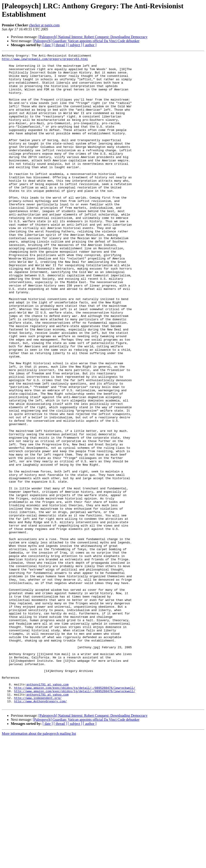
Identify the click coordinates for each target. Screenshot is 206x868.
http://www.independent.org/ (38, 827)
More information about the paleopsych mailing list (39, 864)
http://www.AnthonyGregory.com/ (41, 831)
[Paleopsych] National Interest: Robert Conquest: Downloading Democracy (93, 37)
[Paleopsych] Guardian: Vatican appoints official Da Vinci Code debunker (86, 41)
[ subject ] (75, 45)
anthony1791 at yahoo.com (47, 811)
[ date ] (48, 45)
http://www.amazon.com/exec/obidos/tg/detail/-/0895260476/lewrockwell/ (75, 815)
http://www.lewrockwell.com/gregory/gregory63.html (45, 60)
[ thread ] (60, 45)
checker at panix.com (44, 25)
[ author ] (90, 45)
